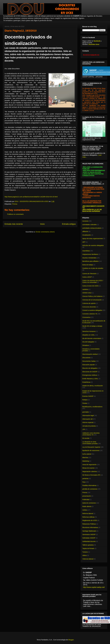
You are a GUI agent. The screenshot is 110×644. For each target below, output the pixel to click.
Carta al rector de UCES (90, 286)
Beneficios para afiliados (90, 261)
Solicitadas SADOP (89, 538)
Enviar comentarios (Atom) (45, 232)
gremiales (86, 412)
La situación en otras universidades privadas (90, 443)
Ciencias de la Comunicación (92, 300)
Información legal (88, 416)
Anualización (87, 235)
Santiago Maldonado (89, 531)
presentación (87, 496)
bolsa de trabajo (88, 265)
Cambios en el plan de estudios (93, 268)
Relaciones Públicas (89, 524)
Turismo (85, 552)
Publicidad (86, 500)
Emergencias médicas (90, 375)
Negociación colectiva (90, 471)
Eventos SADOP (88, 396)
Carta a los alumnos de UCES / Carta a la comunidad (93, 281)
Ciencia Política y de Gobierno (92, 296)
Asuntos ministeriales (89, 258)
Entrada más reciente (14, 224)
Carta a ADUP (87, 277)
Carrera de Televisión (89, 274)
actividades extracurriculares (92, 228)
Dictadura (86, 345)
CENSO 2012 (87, 293)
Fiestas (85, 403)
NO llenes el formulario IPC (91, 475)
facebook (97, 41)
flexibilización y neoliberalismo (92, 407)
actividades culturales (90, 225)
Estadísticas (86, 382)
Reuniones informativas (90, 527)
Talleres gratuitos (88, 545)
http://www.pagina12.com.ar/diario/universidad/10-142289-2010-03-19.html (31, 197)
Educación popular (89, 365)
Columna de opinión (89, 303)
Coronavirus (86, 317)
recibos (85, 510)
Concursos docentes (89, 307)
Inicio (42, 224)
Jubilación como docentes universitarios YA (91, 434)
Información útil (87, 419)
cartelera (85, 289)
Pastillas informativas (89, 485)
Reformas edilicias (88, 517)
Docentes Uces (94, 44)
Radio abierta (87, 506)
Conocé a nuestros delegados (92, 310)
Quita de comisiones (89, 503)
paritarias (85, 479)
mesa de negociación (89, 465)
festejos (85, 400)
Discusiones (86, 358)
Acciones (85, 221)
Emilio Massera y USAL (90, 379)
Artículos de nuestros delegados (93, 245)
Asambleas (86, 251)
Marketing (86, 461)
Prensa (15, 204)
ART (84, 242)
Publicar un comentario (15, 214)
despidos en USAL (89, 335)
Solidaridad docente (89, 541)
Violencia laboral (88, 559)
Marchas (85, 458)
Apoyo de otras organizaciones (93, 239)
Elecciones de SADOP (90, 372)
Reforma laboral (88, 513)
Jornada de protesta (89, 426)
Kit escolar (86, 438)
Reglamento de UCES (90, 520)
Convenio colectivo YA (90, 314)
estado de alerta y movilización (93, 386)
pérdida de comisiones (90, 489)
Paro (84, 482)
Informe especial (88, 422)
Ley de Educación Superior (91, 447)
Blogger (71, 640)
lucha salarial (87, 454)
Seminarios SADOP (89, 534)
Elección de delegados (90, 368)
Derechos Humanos (89, 331)
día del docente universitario (92, 338)
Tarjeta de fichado (88, 548)
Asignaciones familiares (90, 254)
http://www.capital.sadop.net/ (94, 587)
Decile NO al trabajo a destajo (92, 326)
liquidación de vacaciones (91, 450)
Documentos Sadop (89, 361)
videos (85, 555)
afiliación (85, 231)
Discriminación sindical (90, 354)
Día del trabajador (88, 342)
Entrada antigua (69, 224)
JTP (84, 429)
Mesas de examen (88, 468)
